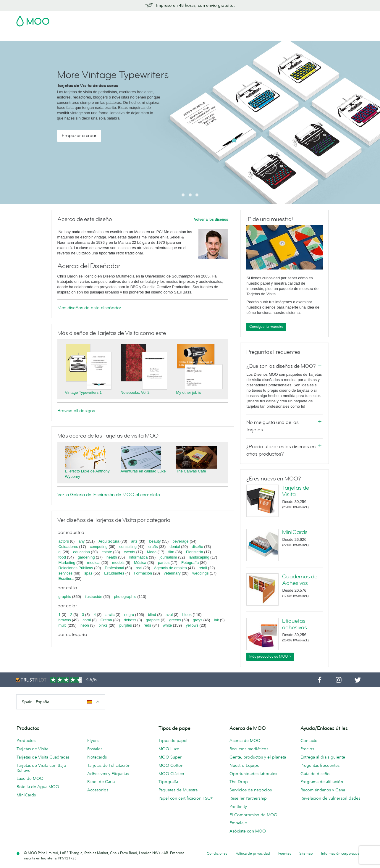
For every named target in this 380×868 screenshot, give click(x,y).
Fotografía (190, 563)
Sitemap (306, 853)
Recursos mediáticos (249, 749)
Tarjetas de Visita (33, 36)
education (81, 552)
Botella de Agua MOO (38, 787)
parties (164, 563)
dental (175, 547)
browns (65, 620)
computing (99, 547)
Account (272, 19)
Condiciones (217, 853)
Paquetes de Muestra (178, 790)
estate (107, 552)
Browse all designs (76, 411)
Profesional (114, 568)
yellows (192, 625)
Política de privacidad (253, 853)
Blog (255, 36)
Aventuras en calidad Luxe (143, 471)
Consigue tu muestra (266, 327)
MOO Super (170, 757)
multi (63, 625)
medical (94, 563)
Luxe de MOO (30, 778)
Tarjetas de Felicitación (109, 765)
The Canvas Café (191, 471)
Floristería (195, 552)
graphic (65, 597)
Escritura (66, 579)
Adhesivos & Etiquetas (101, 36)
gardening (86, 557)
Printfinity (238, 806)
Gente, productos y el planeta (258, 757)
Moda (152, 552)
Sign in (292, 19)
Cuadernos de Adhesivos (300, 580)
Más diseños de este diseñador (89, 308)
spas (88, 573)
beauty (155, 541)
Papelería (153, 36)
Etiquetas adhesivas (295, 624)
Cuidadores (68, 547)
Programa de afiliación (322, 782)
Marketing (67, 563)
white (167, 625)
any (81, 541)
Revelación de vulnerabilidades (330, 798)
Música (140, 563)
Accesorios (180, 36)
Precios (307, 749)
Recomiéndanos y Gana (323, 790)
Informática (138, 557)
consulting (128, 547)
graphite (153, 620)
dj (60, 552)
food (62, 557)
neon (85, 625)
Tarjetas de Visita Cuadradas (43, 757)
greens (175, 620)
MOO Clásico (171, 774)
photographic (125, 597)
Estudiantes (114, 573)
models (118, 563)
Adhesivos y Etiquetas (108, 774)
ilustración (94, 597)
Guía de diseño (315, 774)
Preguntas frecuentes (320, 765)
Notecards (97, 757)
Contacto (309, 740)
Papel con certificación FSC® (186, 798)
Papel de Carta (101, 782)
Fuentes (285, 853)
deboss (130, 620)
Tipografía (168, 782)
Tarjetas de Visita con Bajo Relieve (41, 768)
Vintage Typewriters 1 (84, 392)
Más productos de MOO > (270, 656)
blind (152, 615)
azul (169, 615)
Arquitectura (109, 541)
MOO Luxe (169, 749)
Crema (106, 620)
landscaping (199, 557)
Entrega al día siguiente (323, 757)
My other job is (189, 392)
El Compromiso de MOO (253, 815)
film (171, 552)
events (130, 552)
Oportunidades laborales (253, 774)
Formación (143, 573)
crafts (153, 547)
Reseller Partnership (248, 798)
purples (126, 625)
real (139, 568)
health (112, 557)
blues (187, 615)
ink (217, 620)
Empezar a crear (79, 135)
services (66, 573)
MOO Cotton (171, 765)
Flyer (133, 36)
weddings (201, 573)
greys (198, 620)
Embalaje (238, 823)
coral (87, 620)
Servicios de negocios (251, 790)
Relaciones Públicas (76, 568)
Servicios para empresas (221, 36)
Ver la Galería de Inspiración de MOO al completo (109, 495)
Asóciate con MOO (248, 831)
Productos (26, 740)
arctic (110, 615)
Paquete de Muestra (239, 19)
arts (134, 541)
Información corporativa (340, 853)
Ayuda (272, 36)
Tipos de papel (173, 740)
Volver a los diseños (211, 220)
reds (147, 625)
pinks (103, 625)
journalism (168, 557)
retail (203, 568)
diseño (197, 547)
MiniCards (295, 532)
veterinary (172, 573)
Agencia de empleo (170, 568)
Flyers (93, 740)
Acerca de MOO (245, 740)
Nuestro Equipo (245, 765)
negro (129, 615)
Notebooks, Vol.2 (135, 392)
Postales (64, 36)
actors (64, 541)
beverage (180, 541)
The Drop (239, 782)
